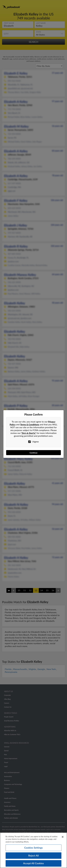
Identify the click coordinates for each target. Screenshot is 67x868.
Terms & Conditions (30, 424)
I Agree (33, 442)
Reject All (33, 856)
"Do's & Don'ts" (29, 433)
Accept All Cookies (34, 863)
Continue (33, 453)
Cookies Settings (33, 848)
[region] (33, 850)
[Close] (63, 837)
